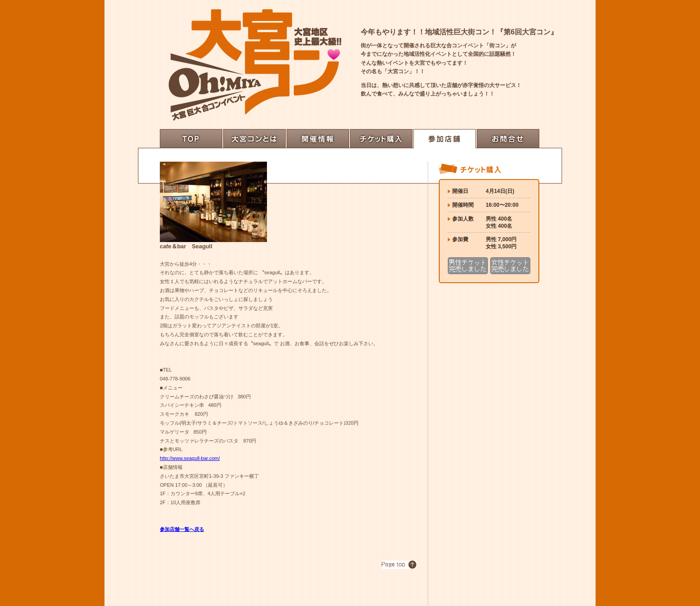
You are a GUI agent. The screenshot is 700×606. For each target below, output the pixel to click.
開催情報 (318, 139)
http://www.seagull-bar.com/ (190, 458)
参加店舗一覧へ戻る (182, 529)
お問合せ (508, 139)
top (191, 139)
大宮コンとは (254, 139)
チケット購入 (381, 139)
